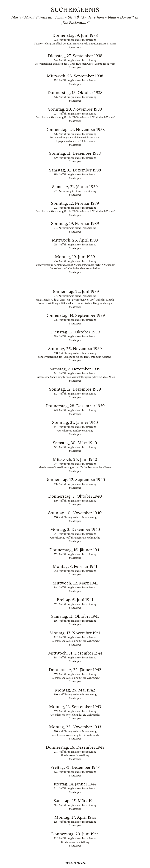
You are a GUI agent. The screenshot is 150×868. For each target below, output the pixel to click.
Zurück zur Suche (75, 863)
